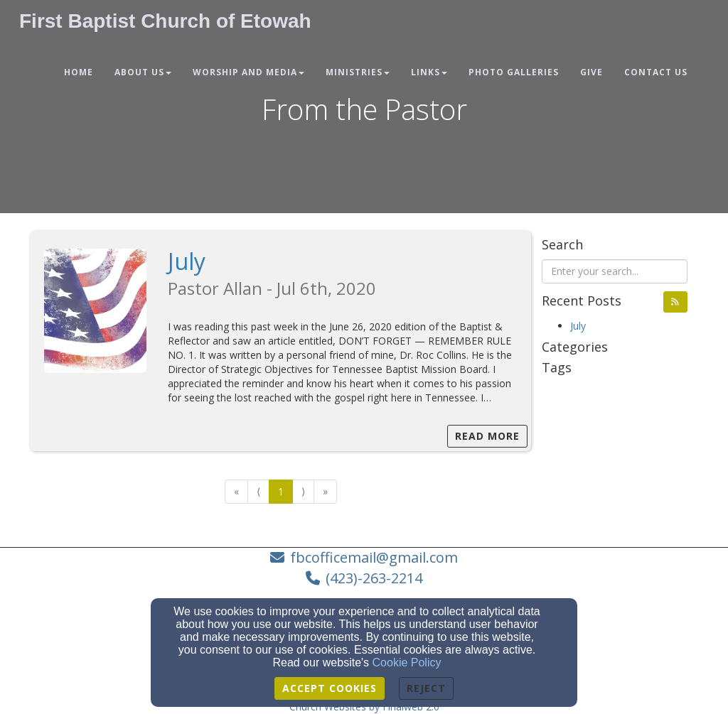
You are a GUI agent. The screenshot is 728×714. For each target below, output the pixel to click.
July (187, 261)
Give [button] (591, 72)
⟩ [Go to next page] (303, 491)
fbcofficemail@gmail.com (374, 557)
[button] (675, 302)
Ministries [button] (358, 72)
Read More (487, 436)
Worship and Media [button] (248, 72)
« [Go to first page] (236, 491)
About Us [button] (143, 72)
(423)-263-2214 (374, 578)
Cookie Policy (407, 662)
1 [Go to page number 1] (281, 491)
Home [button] (79, 72)
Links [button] (429, 72)
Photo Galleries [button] (514, 72)
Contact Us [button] (656, 72)
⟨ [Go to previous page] (258, 491)
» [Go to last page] (325, 491)
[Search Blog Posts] (615, 271)
